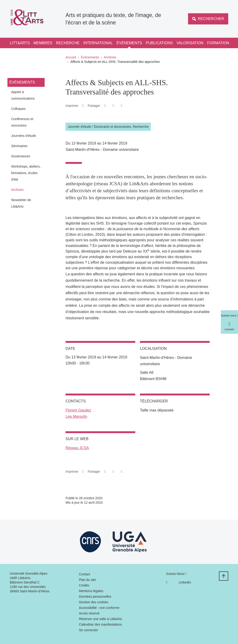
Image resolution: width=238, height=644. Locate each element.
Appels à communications (23, 95)
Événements (129, 43)
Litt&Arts (20, 43)
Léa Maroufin (76, 416)
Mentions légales (91, 591)
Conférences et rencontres (22, 122)
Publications (159, 43)
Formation (218, 43)
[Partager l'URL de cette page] (122, 106)
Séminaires (19, 146)
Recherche (68, 43)
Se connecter (88, 630)
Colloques (18, 109)
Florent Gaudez (78, 410)
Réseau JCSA (77, 448)
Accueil (71, 57)
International (98, 43)
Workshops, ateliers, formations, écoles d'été (26, 173)
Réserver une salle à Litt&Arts (100, 619)
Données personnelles (95, 597)
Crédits (84, 585)
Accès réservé (89, 613)
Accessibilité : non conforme (99, 608)
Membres (43, 43)
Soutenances (21, 156)
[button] (105, 106)
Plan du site (87, 580)
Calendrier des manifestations (100, 624)
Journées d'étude (24, 136)
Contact (84, 574)
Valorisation (190, 43)
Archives (110, 57)
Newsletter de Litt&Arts (21, 203)
